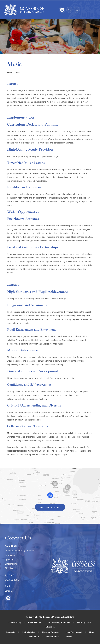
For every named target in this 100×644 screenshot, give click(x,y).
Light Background (76, 632)
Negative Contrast (52, 632)
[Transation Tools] (77, 10)
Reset (69, 637)
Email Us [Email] (9, 591)
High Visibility (30, 632)
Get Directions (50, 507)
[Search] (69, 10)
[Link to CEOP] (62, 10)
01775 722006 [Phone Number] (12, 580)
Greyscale (12, 632)
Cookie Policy (17, 622)
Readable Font (54, 637)
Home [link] (10, 73)
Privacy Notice (37, 622)
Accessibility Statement (61, 622)
